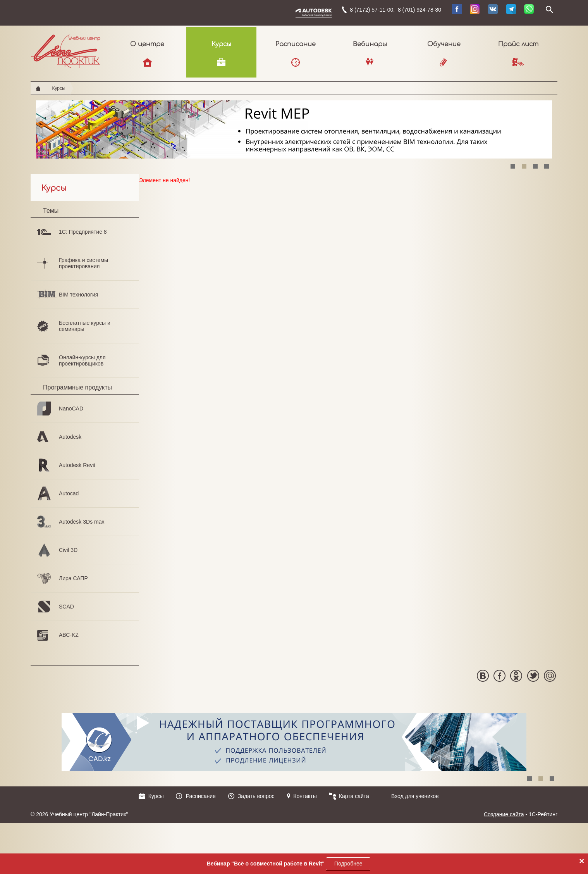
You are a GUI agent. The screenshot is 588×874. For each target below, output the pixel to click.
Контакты (305, 796)
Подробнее (348, 864)
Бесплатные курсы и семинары (85, 326)
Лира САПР (73, 578)
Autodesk (70, 437)
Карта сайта (354, 796)
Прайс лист (518, 44)
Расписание (296, 44)
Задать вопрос (256, 796)
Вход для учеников (415, 796)
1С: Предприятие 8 (83, 232)
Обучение (444, 44)
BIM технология (78, 295)
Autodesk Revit (77, 465)
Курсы (221, 44)
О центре (147, 44)
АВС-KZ (69, 635)
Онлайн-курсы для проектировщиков (82, 360)
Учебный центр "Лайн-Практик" (66, 50)
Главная (38, 88)
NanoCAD (71, 409)
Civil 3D (68, 550)
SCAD (66, 607)
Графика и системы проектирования (83, 263)
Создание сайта (504, 814)
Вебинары (370, 44)
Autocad (69, 493)
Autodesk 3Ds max (82, 522)
